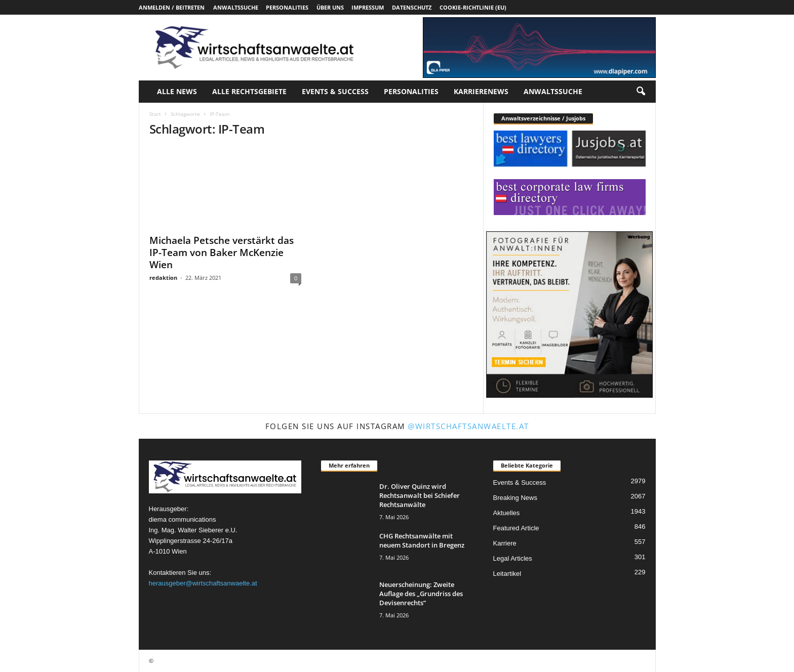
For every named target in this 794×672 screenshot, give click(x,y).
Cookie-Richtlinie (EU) (473, 7)
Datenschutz (412, 7)
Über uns (330, 7)
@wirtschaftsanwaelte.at (468, 426)
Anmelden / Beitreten (172, 7)
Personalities (287, 7)
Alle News (177, 91)
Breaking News (515, 498)
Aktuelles (507, 513)
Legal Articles (513, 558)
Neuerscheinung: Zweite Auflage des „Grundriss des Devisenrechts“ (421, 594)
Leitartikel (507, 574)
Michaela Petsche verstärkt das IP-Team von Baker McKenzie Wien (222, 253)
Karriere (505, 543)
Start (155, 114)
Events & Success (335, 91)
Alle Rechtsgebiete (249, 91)
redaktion (163, 278)
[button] (641, 92)
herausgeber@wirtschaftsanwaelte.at (203, 583)
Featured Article (516, 528)
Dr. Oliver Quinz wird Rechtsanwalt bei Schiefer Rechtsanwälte (420, 495)
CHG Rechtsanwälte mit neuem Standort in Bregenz (422, 540)
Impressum (368, 7)
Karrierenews (481, 91)
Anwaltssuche (236, 7)
